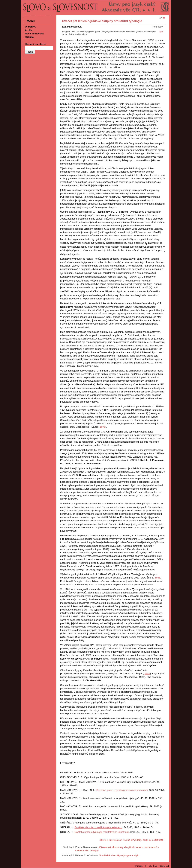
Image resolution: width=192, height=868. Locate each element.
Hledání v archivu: (35, 44)
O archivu (31, 27)
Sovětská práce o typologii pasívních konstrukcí (122, 790)
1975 (102, 427)
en (161, 18)
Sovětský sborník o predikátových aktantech (98, 827)
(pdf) (161, 32)
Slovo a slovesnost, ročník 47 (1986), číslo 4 (125, 840)
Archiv (29, 30)
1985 (158, 578)
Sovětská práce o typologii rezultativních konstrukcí (101, 832)
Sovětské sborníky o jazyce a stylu (119, 855)
